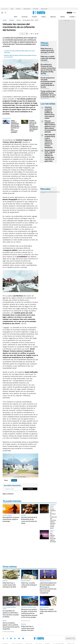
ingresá (74, 13)
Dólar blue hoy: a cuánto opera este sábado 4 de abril (28, 628)
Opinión (63, 17)
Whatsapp (23, 638)
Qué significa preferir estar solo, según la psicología (53, 538)
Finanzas (34, 17)
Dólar (12, 9)
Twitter (3, 638)
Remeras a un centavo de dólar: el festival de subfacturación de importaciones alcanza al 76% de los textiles (29, 613)
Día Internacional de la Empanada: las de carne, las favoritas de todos (29, 520)
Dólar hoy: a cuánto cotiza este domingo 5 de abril (48, 58)
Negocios (53, 17)
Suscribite (30, 489)
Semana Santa (27, 9)
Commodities (52, 192)
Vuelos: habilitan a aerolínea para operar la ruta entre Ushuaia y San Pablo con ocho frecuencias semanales (15, 126)
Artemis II (18, 9)
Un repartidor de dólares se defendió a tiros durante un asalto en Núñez (11, 614)
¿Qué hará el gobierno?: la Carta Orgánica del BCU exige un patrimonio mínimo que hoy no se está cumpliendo (48, 588)
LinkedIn (15, 638)
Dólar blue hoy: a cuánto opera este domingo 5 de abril (47, 50)
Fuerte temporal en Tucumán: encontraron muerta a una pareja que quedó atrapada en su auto (48, 82)
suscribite (69, 13)
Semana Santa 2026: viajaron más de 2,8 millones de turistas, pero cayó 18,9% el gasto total (50, 156)
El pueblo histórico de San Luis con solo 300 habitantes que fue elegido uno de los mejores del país (34, 126)
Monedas (43, 192)
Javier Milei (36, 9)
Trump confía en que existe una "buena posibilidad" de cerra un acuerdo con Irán (48, 94)
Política (44, 17)
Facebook (7, 638)
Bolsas (47, 192)
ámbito (5, 20)
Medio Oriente (44, 9)
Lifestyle (12, 20)
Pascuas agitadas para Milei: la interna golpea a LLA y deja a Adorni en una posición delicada (50, 126)
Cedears (57, 192)
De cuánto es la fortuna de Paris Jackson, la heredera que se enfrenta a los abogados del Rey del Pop (48, 69)
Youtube (19, 638)
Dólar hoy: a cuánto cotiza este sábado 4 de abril (48, 611)
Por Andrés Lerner (26, 621)
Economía (25, 17)
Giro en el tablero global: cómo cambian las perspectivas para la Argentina (11, 626)
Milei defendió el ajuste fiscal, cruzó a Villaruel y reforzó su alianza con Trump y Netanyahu (50, 141)
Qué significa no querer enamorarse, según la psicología (11, 519)
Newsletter (75, 17)
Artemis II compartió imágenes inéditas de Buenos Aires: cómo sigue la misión (50, 113)
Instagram (11, 638)
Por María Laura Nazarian (8, 632)
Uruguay (72, 17)
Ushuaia (19, 20)
